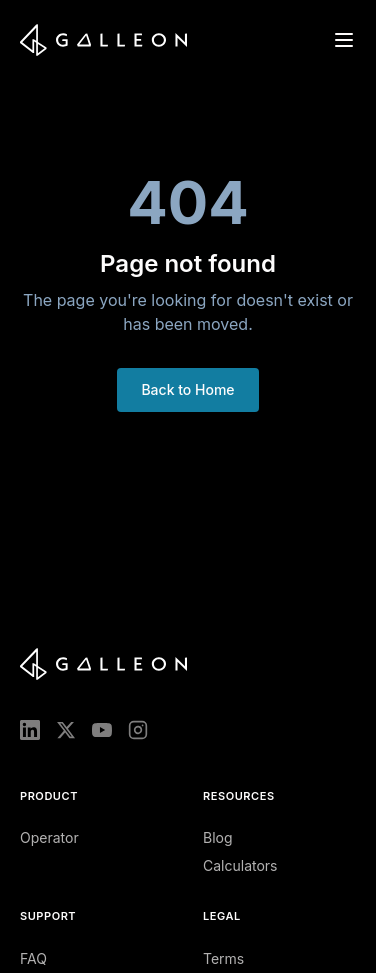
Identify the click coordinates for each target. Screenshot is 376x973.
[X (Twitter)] (66, 730)
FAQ (33, 958)
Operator (49, 837)
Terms (223, 958)
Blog (218, 837)
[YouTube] (102, 730)
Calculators (240, 865)
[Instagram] (138, 730)
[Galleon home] (103, 40)
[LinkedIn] (30, 730)
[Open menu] (344, 40)
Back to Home (187, 389)
